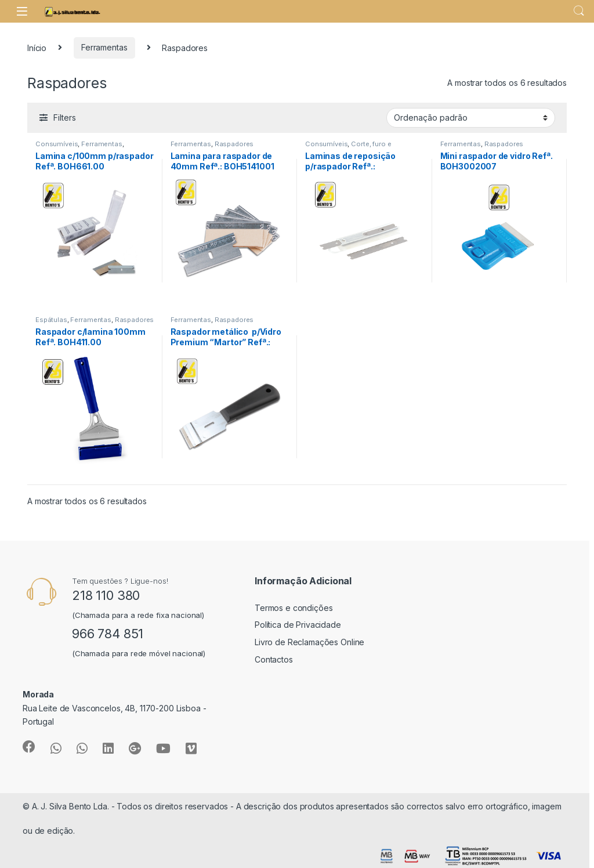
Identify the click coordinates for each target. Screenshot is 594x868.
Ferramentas (104, 47)
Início (37, 47)
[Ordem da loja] (471, 118)
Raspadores (234, 144)
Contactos (274, 659)
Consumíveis (57, 144)
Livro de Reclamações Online (309, 642)
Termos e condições (294, 608)
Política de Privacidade (298, 625)
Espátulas (51, 320)
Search (579, 11)
